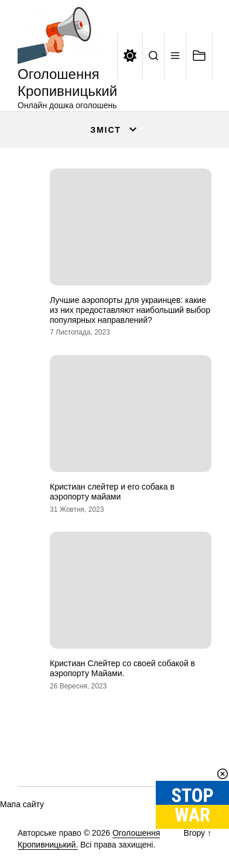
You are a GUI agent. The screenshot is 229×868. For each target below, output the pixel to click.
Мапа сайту (22, 804)
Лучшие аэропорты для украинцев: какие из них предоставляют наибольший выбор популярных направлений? (130, 310)
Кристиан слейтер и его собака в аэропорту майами (112, 492)
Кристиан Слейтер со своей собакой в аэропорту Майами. (122, 668)
